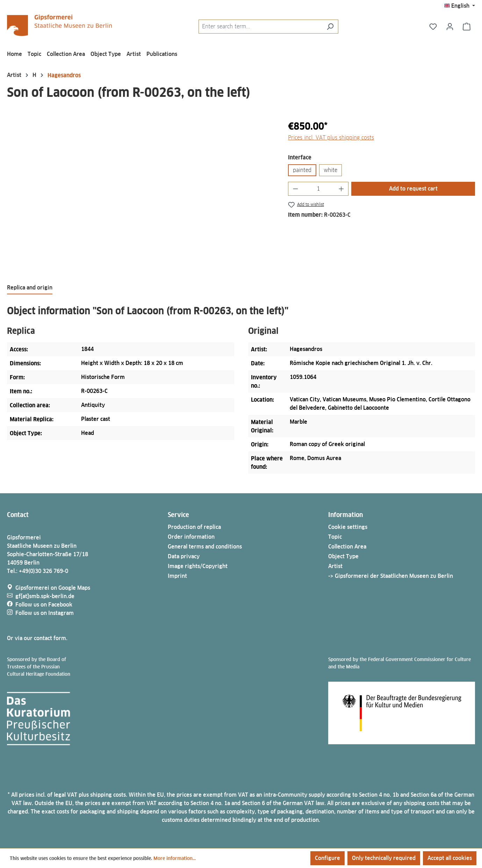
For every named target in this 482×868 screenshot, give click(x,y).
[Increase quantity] (341, 189)
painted (302, 170)
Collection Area (347, 547)
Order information (191, 537)
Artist (335, 566)
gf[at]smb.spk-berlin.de (45, 596)
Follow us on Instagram (45, 613)
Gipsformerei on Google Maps (53, 588)
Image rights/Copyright (198, 566)
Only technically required (384, 858)
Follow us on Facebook (44, 605)
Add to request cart (413, 189)
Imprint (177, 576)
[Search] (330, 27)
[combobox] (260, 27)
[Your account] (450, 27)
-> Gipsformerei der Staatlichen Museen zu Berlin (391, 576)
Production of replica (194, 527)
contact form (50, 638)
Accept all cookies (450, 858)
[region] (141, 194)
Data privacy (184, 556)
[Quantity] (318, 189)
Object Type (343, 556)
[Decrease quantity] (295, 189)
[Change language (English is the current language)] (460, 6)
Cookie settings (348, 527)
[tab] (30, 288)
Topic (335, 537)
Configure (328, 858)
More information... (175, 858)
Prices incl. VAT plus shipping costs (331, 138)
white (330, 170)
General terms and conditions (205, 547)
